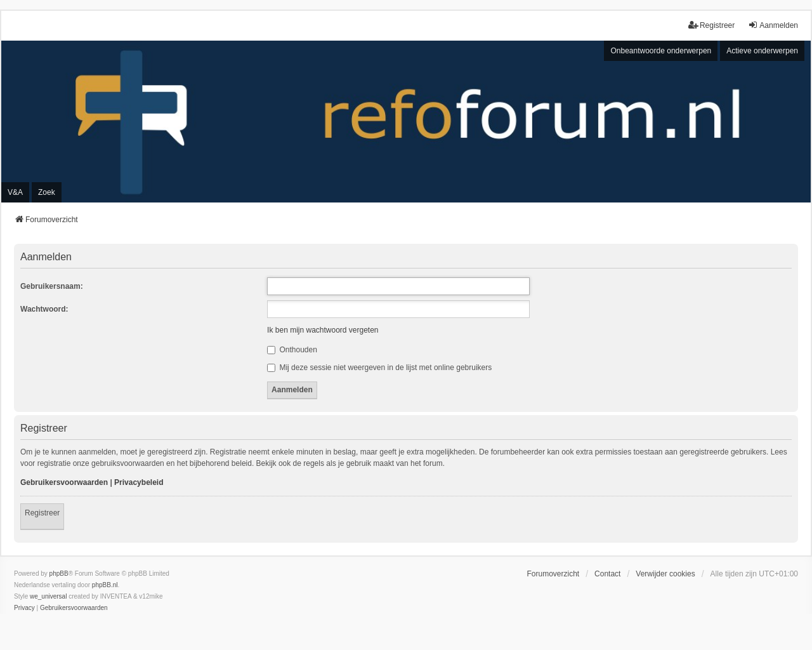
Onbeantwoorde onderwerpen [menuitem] (661, 51)
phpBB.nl (105, 585)
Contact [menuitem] (607, 574)
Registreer (42, 513)
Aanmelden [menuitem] (773, 25)
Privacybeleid (139, 482)
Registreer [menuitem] (711, 25)
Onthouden (292, 350)
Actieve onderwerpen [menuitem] (762, 51)
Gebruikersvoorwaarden (64, 482)
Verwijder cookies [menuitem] (665, 574)
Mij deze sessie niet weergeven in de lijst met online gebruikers (379, 368)
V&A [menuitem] (15, 192)
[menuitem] (24, 608)
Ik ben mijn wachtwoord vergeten (323, 330)
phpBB (59, 574)
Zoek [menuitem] (47, 192)
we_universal (48, 596)
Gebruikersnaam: (52, 286)
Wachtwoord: (44, 309)
